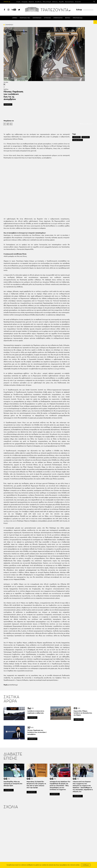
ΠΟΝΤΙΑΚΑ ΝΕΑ (25, 18)
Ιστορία (18, 2)
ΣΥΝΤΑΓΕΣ (47, 18)
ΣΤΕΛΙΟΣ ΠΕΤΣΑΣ (78, 140)
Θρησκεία (31, 2)
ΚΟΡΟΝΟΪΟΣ (86, 137)
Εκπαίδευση (38, 2)
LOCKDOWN (76, 137)
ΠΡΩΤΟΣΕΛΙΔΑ (78, 18)
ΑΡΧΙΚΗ (15, 18)
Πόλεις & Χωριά (47, 2)
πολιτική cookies (75, 865)
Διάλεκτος (55, 2)
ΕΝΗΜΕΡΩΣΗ (37, 18)
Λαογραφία (24, 2)
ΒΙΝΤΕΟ (68, 18)
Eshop (79, 10)
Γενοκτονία (78, 2)
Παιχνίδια (61, 2)
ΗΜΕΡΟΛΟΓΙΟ (58, 18)
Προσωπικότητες (69, 2)
